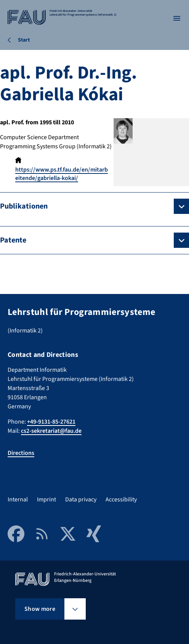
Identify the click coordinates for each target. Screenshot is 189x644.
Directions (21, 453)
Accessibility (121, 499)
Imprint (46, 499)
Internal (18, 499)
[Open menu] (177, 18)
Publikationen (24, 206)
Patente (13, 240)
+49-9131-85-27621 (51, 422)
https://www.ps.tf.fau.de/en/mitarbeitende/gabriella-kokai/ (62, 174)
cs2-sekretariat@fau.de (51, 431)
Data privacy (81, 499)
